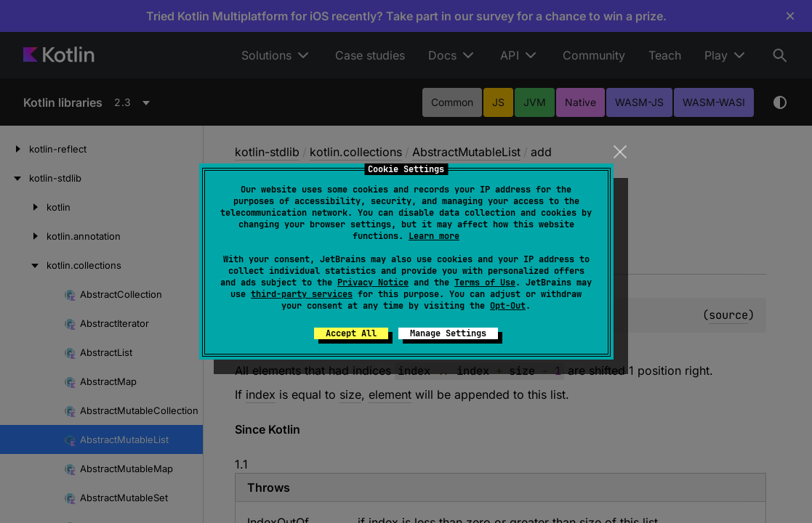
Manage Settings (448, 333)
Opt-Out (508, 306)
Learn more (434, 236)
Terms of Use (485, 283)
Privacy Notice (373, 283)
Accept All (351, 333)
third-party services (302, 294)
